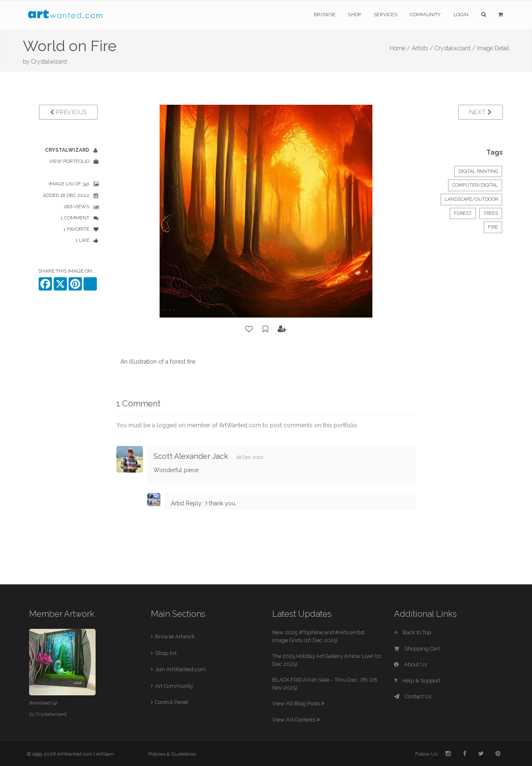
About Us (410, 664)
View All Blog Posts (298, 703)
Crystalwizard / (455, 48)
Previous (68, 112)
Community (425, 15)
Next (481, 112)
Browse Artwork (175, 637)
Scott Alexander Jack (191, 456)
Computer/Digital (475, 185)
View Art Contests (296, 720)
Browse (325, 15)
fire (493, 227)
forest (463, 213)
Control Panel (172, 702)
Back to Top (413, 632)
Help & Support (417, 681)
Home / (400, 48)
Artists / (422, 48)
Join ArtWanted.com (180, 669)
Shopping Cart (417, 649)
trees (491, 213)
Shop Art (166, 653)
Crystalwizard (49, 62)
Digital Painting (478, 171)
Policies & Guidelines (172, 754)
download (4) (43, 703)
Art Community (174, 686)
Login (461, 15)
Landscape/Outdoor (471, 199)
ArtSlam (105, 754)
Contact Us (413, 696)
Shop (355, 15)
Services (385, 15)
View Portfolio (69, 161)
